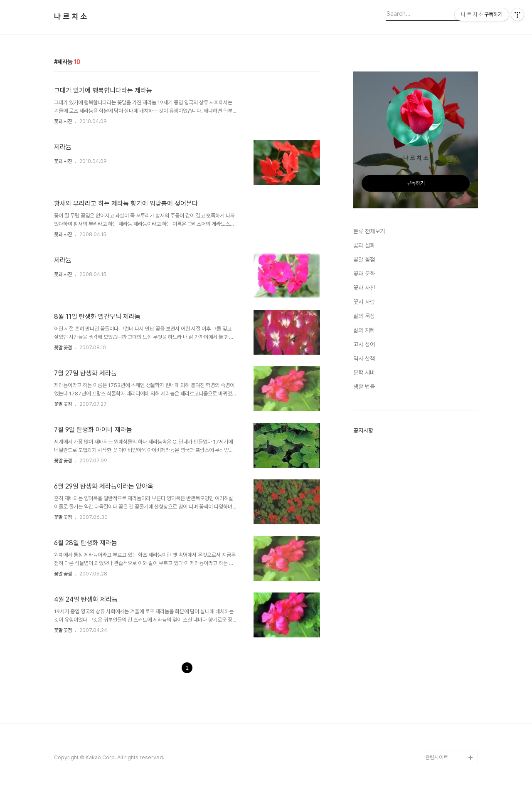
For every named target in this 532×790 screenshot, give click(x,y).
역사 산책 (364, 358)
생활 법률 (364, 387)
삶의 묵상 (364, 316)
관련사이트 (437, 757)
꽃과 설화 (364, 245)
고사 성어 (364, 344)
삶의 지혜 (364, 330)
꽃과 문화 (364, 274)
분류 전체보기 (369, 231)
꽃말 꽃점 (63, 348)
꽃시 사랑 (364, 302)
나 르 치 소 (70, 17)
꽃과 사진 (63, 121)
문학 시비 (364, 373)
